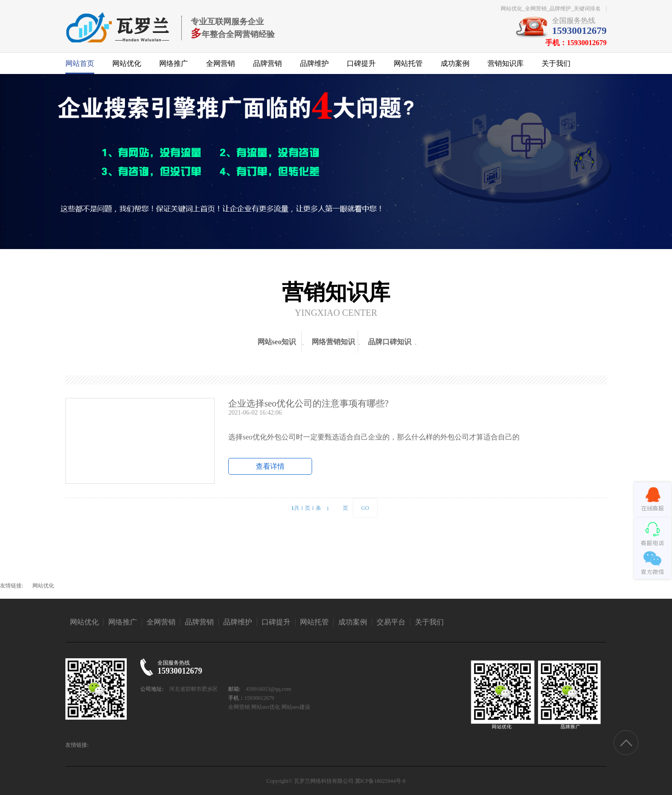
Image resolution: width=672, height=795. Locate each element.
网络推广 (174, 63)
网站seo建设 (296, 707)
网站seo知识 (277, 342)
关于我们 (556, 63)
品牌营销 (267, 63)
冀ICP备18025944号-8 (380, 781)
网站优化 (127, 63)
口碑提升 (361, 63)
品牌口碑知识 (390, 342)
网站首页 (80, 63)
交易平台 (391, 622)
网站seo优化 (266, 707)
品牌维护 (314, 63)
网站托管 (408, 63)
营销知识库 (506, 63)
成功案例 (455, 63)
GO (365, 508)
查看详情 (270, 466)
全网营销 (221, 63)
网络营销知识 (333, 342)
